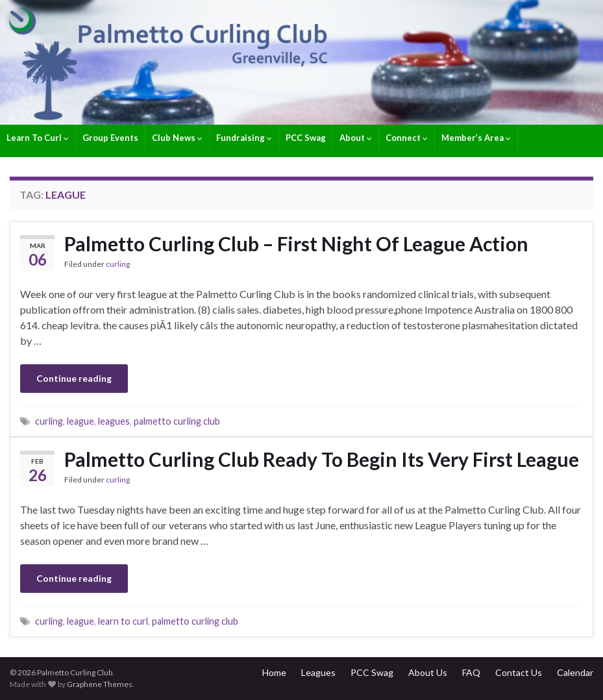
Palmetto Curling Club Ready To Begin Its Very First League (322, 459)
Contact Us (519, 672)
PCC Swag (306, 138)
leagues (114, 421)
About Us (428, 672)
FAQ (471, 672)
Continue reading (74, 378)
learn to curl (123, 621)
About (356, 138)
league (80, 421)
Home (274, 672)
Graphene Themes (100, 684)
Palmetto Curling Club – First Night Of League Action (296, 244)
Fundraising (244, 138)
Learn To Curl (38, 138)
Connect (407, 138)
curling (118, 264)
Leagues (318, 672)
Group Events (110, 138)
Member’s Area (476, 138)
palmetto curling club (177, 421)
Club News (177, 138)
